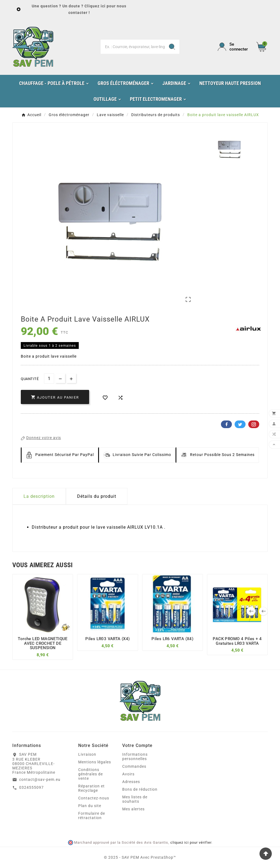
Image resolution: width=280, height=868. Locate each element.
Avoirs (128, 774)
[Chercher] (132, 47)
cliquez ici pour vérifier (191, 842)
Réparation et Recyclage (91, 788)
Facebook (226, 424)
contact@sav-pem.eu (40, 779)
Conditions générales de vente (91, 774)
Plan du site (90, 806)
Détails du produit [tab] (97, 496)
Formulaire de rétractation (92, 816)
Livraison (87, 754)
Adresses (131, 782)
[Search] (172, 47)
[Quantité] (49, 379)
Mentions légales (95, 762)
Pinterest (254, 424)
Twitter (240, 424)
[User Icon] (234, 47)
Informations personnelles (135, 757)
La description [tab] (39, 496)
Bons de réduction (140, 789)
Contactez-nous (94, 798)
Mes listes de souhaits (135, 799)
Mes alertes (133, 809)
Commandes (134, 766)
